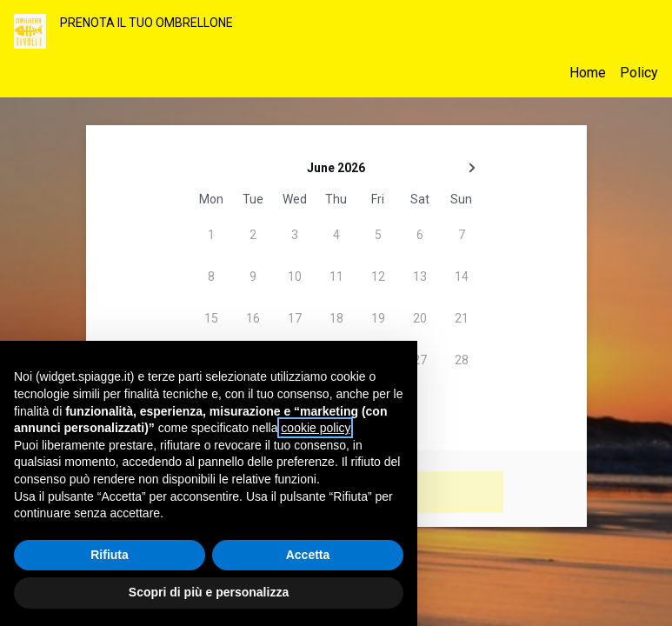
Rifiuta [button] (110, 555)
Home (588, 73)
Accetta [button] (308, 555)
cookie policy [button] (315, 428)
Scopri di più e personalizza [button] (209, 592)
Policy (639, 73)
